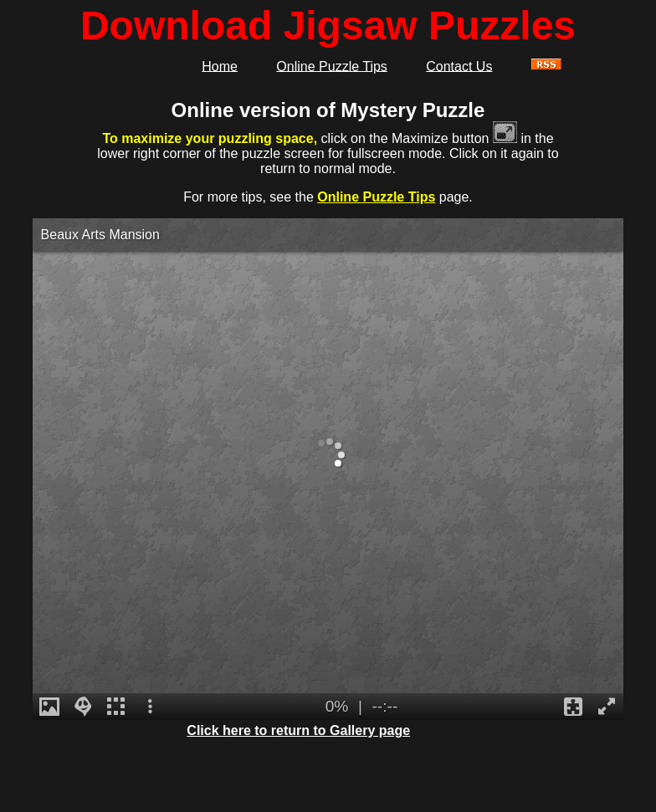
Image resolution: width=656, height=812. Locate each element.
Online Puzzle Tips (332, 66)
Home (220, 66)
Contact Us (459, 66)
